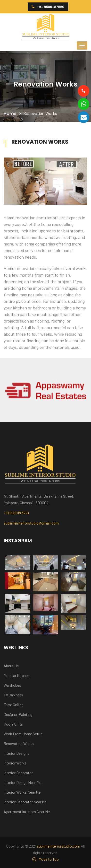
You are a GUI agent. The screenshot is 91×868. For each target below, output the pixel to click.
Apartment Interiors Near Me (27, 811)
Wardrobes (12, 685)
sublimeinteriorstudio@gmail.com (31, 523)
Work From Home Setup (23, 734)
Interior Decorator (18, 773)
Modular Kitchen (17, 675)
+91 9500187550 (48, 7)
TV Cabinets (13, 695)
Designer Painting (18, 714)
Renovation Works (19, 743)
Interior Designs (17, 753)
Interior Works (15, 763)
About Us (11, 666)
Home (10, 113)
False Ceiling (14, 705)
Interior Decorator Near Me (25, 802)
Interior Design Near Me (22, 782)
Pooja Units (13, 724)
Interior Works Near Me (22, 792)
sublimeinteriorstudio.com (58, 846)
